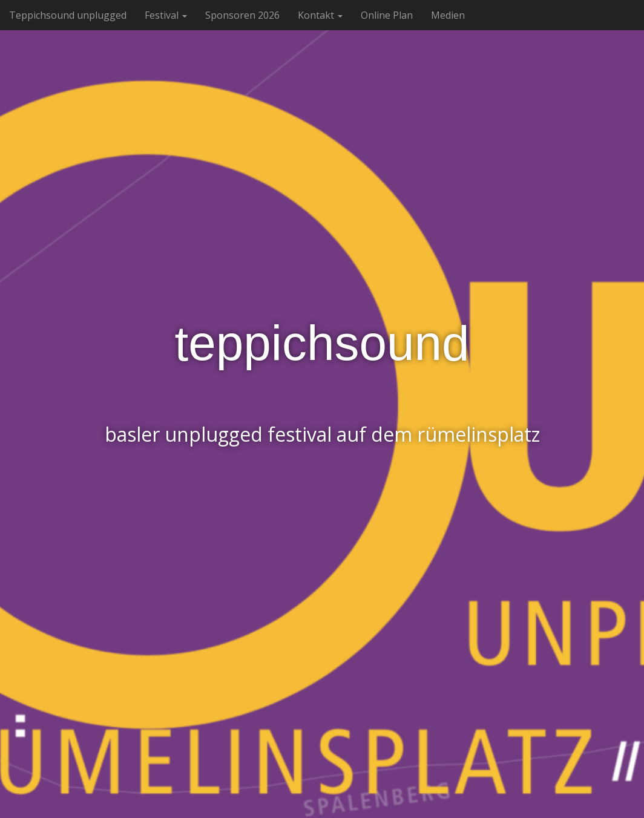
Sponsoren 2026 (242, 15)
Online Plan (387, 15)
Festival (166, 15)
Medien (448, 15)
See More (322, 488)
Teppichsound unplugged (68, 15)
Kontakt (320, 15)
